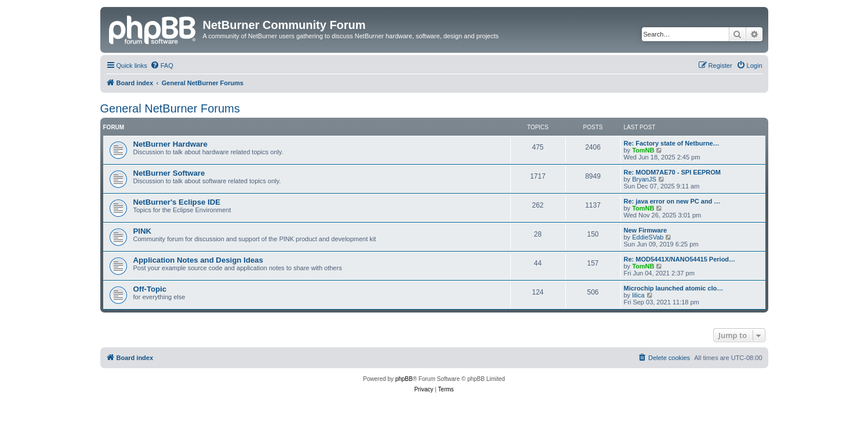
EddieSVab (648, 237)
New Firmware (646, 230)
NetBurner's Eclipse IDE (177, 202)
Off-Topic (150, 289)
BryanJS (644, 179)
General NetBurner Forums (170, 108)
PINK (143, 231)
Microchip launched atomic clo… (674, 288)
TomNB (643, 150)
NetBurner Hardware (170, 144)
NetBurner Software (169, 173)
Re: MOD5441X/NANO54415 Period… (680, 259)
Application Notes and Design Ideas (198, 260)
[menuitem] (162, 66)
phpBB (404, 379)
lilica (638, 295)
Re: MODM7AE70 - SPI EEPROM (672, 172)
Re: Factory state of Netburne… (672, 143)
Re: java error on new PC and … (672, 201)
